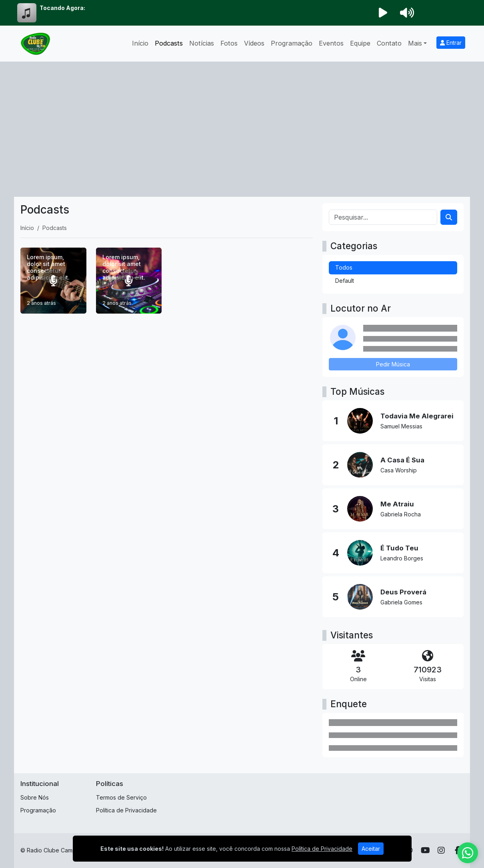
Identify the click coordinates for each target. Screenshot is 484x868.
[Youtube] (425, 850)
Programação (292, 43)
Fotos (229, 43)
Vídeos (254, 43)
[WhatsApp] (468, 853)
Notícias (202, 43)
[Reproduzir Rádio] (383, 13)
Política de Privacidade (126, 810)
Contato (389, 43)
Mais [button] (415, 43)
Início (140, 43)
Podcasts (169, 43)
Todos (344, 267)
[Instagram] (441, 850)
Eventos (331, 43)
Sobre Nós (35, 797)
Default (345, 281)
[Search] (449, 217)
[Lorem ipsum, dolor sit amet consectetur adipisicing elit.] (53, 281)
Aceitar (371, 857)
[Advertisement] (242, 122)
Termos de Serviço (121, 797)
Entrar (451, 43)
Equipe (360, 43)
